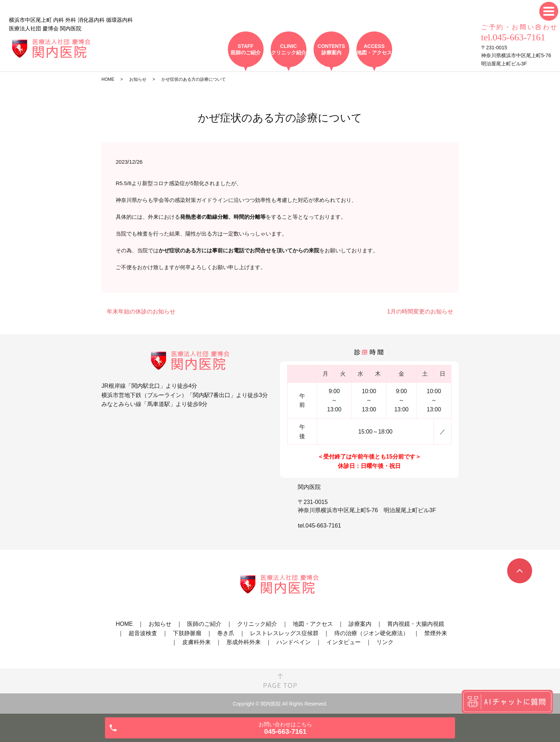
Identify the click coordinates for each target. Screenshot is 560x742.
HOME (108, 79)
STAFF (246, 50)
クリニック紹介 (257, 624)
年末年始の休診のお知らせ (141, 311)
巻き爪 (226, 633)
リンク (385, 642)
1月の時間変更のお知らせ (420, 311)
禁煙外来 (436, 633)
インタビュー (344, 642)
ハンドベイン (294, 642)
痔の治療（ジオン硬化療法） (371, 633)
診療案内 (360, 624)
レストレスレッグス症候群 (284, 633)
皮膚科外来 (196, 642)
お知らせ (138, 79)
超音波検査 (143, 633)
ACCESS (374, 50)
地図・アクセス (313, 624)
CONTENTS (331, 50)
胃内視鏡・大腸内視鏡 (416, 624)
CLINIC (289, 50)
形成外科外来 (244, 642)
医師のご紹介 (204, 624)
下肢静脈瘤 (187, 633)
